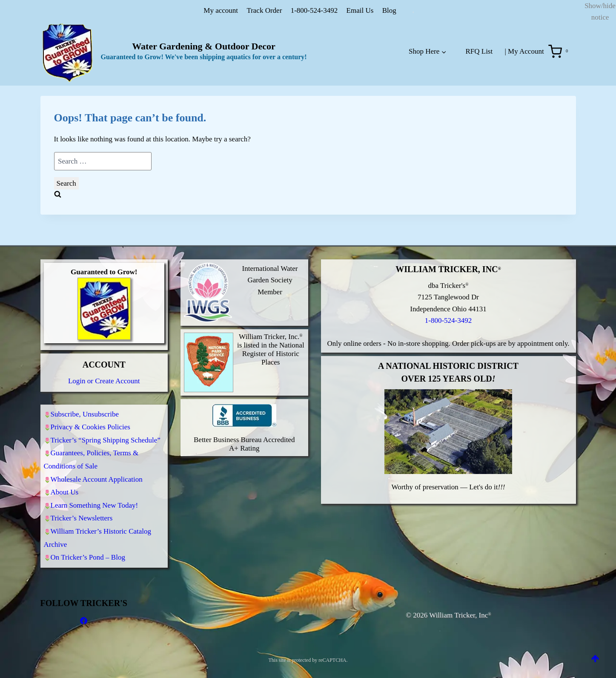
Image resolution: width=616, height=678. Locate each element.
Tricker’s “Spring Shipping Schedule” (106, 429)
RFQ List (479, 51)
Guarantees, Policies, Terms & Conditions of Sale (91, 451)
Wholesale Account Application (97, 471)
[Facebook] (84, 621)
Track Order (264, 10)
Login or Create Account (104, 367)
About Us (65, 486)
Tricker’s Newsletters (82, 515)
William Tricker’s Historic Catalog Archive (98, 536)
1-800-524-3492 (314, 10)
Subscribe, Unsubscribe (85, 401)
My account (221, 10)
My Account (526, 51)
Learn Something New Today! (95, 500)
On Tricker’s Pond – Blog (88, 557)
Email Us (360, 10)
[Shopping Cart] (560, 52)
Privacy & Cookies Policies (90, 415)
